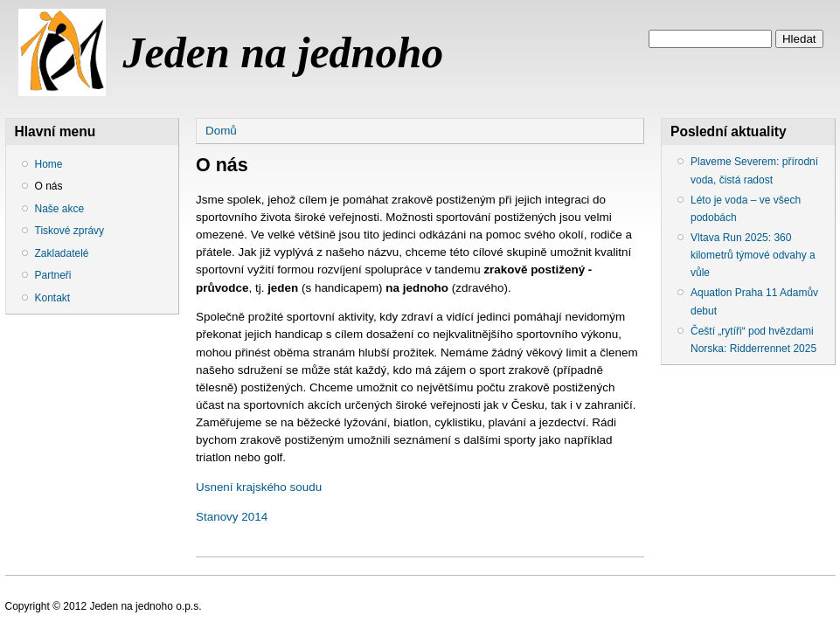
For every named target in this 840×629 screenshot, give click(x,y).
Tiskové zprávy (70, 231)
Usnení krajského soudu (260, 487)
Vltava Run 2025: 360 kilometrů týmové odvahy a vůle (753, 255)
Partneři (53, 275)
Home (49, 164)
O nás (49, 186)
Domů (221, 131)
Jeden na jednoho (284, 52)
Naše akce (60, 209)
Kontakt (53, 298)
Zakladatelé (62, 253)
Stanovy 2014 (232, 517)
